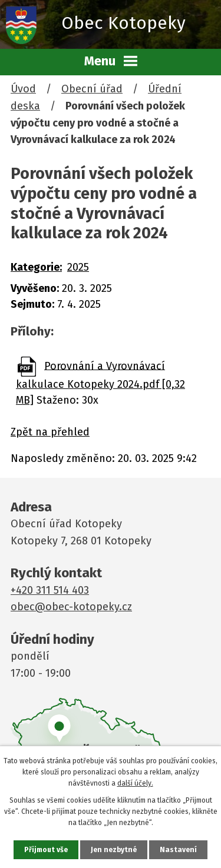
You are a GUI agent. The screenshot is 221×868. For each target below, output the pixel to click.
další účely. (135, 783)
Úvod (23, 89)
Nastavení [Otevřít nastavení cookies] (178, 850)
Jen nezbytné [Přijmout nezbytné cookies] (114, 850)
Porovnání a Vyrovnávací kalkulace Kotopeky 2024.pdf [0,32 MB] (100, 383)
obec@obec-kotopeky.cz (71, 607)
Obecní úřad (92, 89)
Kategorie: (36, 267)
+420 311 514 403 (50, 590)
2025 (78, 267)
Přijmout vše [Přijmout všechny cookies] (46, 850)
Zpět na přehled (50, 432)
